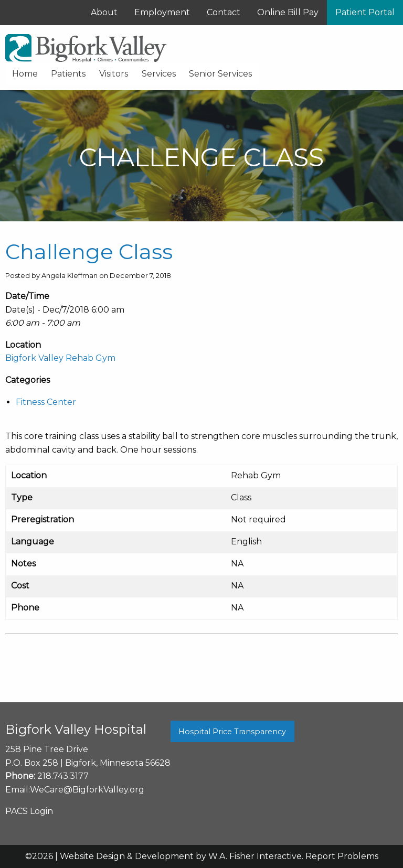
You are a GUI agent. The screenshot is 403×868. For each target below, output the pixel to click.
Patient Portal (365, 12)
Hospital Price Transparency (232, 732)
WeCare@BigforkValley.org (87, 790)
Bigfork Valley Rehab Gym (60, 358)
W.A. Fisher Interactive (255, 856)
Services (159, 74)
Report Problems (342, 856)
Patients (68, 74)
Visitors (114, 74)
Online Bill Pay (288, 12)
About (104, 12)
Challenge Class (89, 251)
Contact (224, 12)
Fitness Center (46, 402)
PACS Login (29, 811)
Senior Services (220, 74)
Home (25, 74)
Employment (162, 12)
